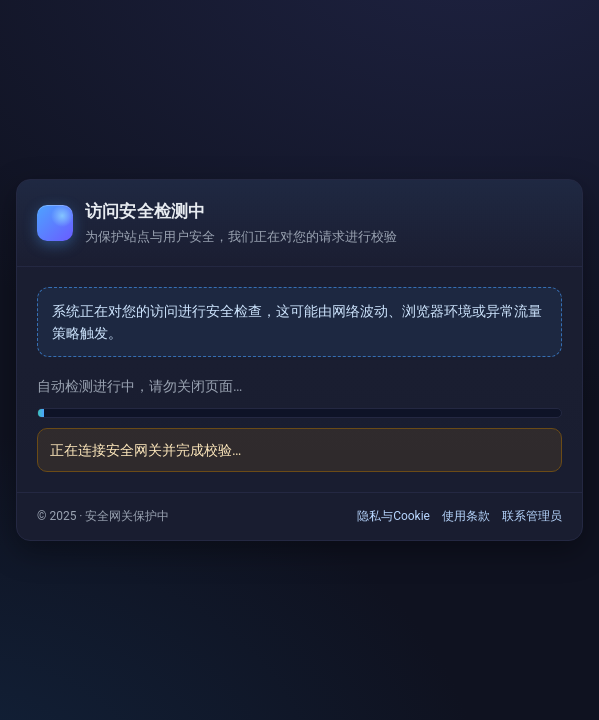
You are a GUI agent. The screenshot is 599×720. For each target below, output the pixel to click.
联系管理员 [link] (532, 516)
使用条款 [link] (466, 516)
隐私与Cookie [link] (393, 516)
